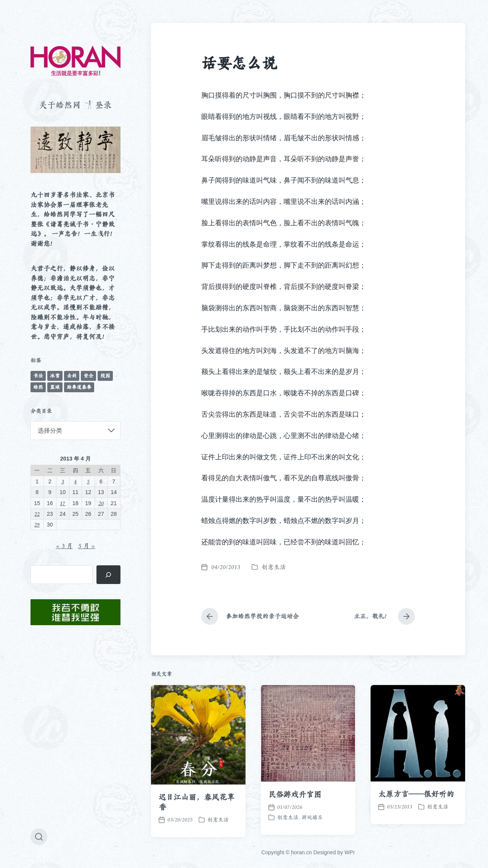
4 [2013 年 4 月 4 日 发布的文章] (75, 481)
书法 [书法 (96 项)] (38, 376)
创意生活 (274, 567)
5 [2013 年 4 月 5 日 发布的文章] (88, 481)
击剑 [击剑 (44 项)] (72, 376)
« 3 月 (64, 546)
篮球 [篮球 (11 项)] (55, 387)
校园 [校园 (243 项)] (105, 376)
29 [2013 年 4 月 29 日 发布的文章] (37, 524)
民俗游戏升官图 (295, 813)
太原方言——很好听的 (416, 813)
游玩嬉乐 (312, 836)
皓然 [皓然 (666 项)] (38, 387)
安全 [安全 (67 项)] (88, 376)
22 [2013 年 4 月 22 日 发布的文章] (37, 514)
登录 (103, 105)
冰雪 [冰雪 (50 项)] (55, 376)
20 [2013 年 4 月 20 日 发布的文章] (101, 503)
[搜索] (108, 575)
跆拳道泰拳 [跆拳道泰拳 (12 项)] (79, 387)
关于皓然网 (60, 105)
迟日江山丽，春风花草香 (197, 821)
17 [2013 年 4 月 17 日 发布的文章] (63, 503)
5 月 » (87, 546)
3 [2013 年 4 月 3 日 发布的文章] (63, 481)
